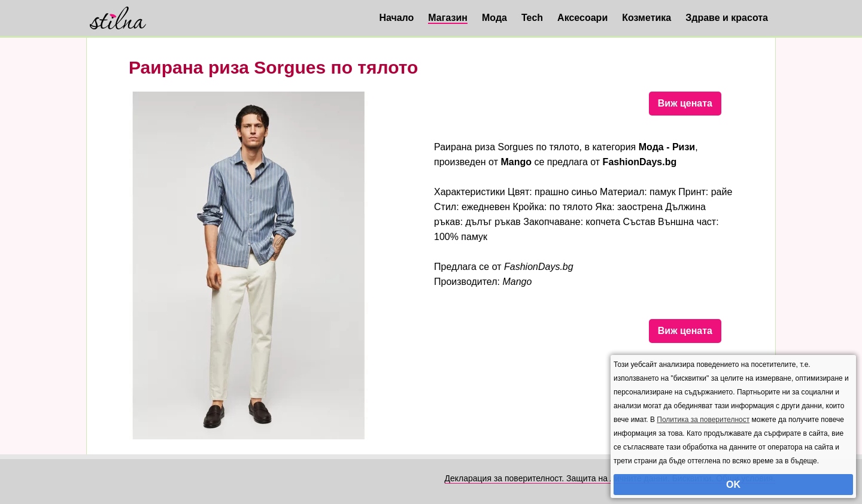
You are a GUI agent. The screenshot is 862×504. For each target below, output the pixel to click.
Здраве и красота (727, 18)
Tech (532, 18)
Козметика (646, 18)
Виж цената (685, 103)
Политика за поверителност (703, 420)
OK (733, 485)
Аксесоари (582, 18)
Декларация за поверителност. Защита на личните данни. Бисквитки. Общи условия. (610, 478)
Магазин (448, 18)
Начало (396, 18)
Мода (494, 18)
